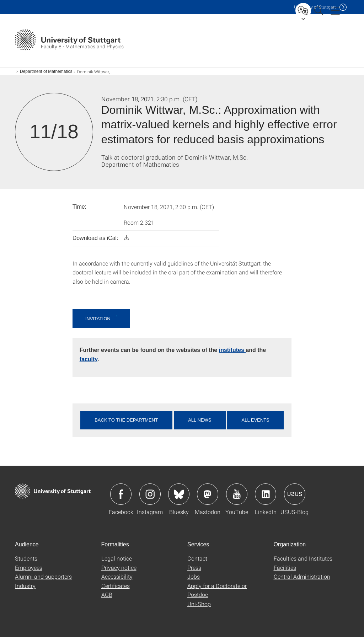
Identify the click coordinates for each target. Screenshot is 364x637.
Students (26, 558)
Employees (29, 568)
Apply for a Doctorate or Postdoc (217, 590)
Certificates (116, 586)
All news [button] (200, 420)
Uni (315, 7)
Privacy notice (119, 568)
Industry (25, 586)
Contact (197, 558)
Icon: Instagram (150, 494)
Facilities (285, 568)
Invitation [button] (99, 319)
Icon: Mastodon (208, 494)
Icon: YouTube (237, 494)
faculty (89, 359)
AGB (107, 595)
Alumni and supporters (43, 576)
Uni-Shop (199, 604)
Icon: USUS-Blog (295, 494)
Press (194, 568)
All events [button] (255, 420)
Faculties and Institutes (303, 558)
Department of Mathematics (46, 71)
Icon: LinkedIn (266, 494)
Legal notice (117, 558)
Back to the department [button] (126, 420)
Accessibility (117, 576)
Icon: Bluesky (179, 494)
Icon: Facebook (121, 494)
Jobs (194, 576)
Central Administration (302, 576)
